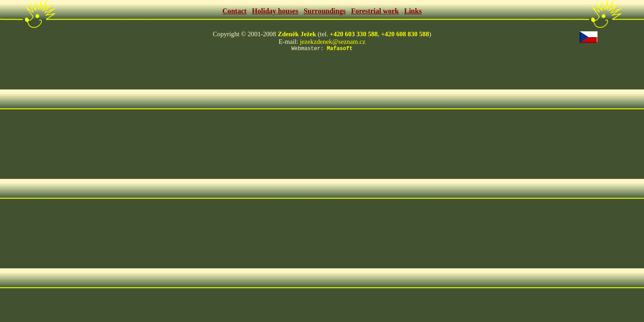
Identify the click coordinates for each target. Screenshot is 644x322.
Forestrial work (375, 11)
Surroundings (325, 11)
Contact (234, 11)
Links (413, 11)
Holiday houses (275, 11)
